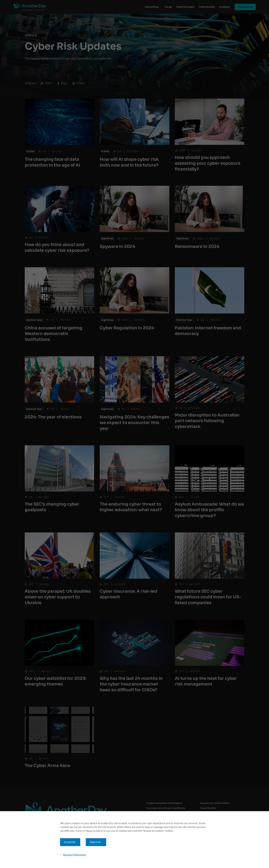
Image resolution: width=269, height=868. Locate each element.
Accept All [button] (70, 842)
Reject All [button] (95, 842)
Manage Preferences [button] (74, 855)
